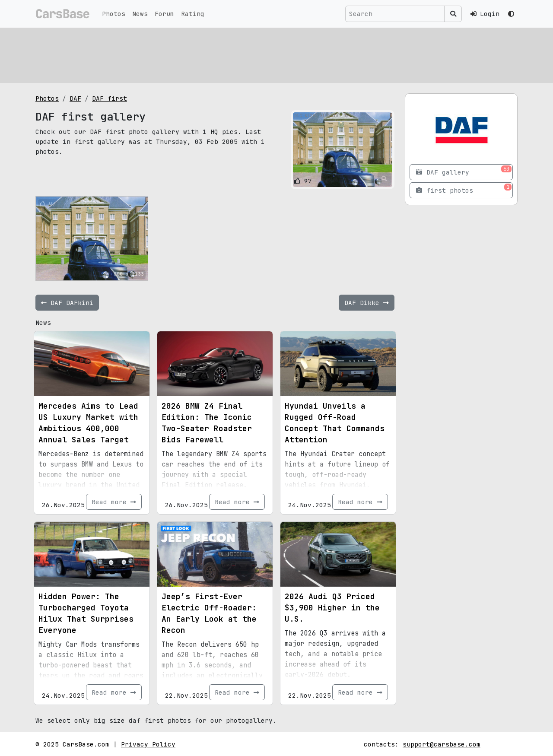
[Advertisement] (276, 54)
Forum (164, 14)
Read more (114, 502)
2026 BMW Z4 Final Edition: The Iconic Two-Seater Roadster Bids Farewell (207, 423)
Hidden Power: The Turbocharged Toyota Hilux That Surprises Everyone (86, 613)
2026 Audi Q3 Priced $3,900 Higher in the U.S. (332, 608)
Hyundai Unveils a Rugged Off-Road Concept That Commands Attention (335, 423)
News (140, 14)
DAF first (110, 98)
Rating (193, 14)
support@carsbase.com (442, 744)
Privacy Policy (148, 744)
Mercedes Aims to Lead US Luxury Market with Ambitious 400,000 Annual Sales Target (88, 423)
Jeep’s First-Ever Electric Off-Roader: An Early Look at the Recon (209, 613)
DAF (75, 98)
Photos (114, 14)
